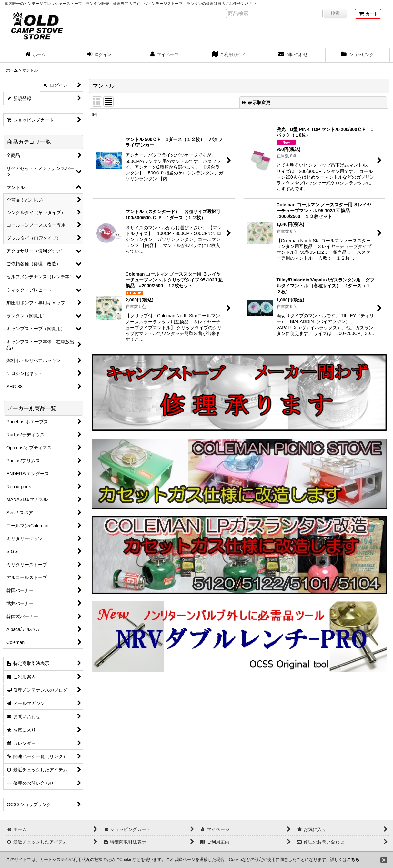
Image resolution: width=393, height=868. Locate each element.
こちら (353, 859)
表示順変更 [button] (256, 103)
